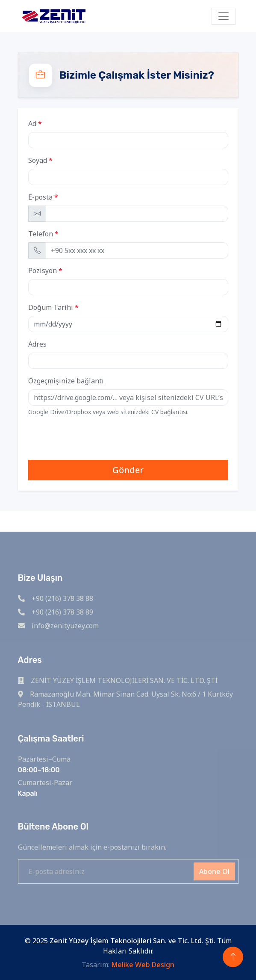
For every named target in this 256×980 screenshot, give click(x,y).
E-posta (40, 197)
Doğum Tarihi (51, 307)
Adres (37, 344)
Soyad (38, 160)
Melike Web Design (143, 965)
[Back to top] (233, 957)
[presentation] (93, 440)
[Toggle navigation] (224, 16)
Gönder (128, 470)
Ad (32, 124)
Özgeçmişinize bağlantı (66, 381)
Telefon (41, 234)
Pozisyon (43, 271)
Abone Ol (214, 871)
